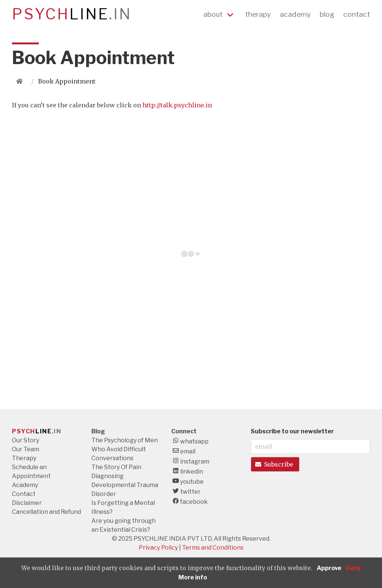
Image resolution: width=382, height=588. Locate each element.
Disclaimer (27, 503)
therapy (258, 14)
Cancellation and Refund (46, 512)
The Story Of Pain (116, 467)
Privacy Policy (158, 548)
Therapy (24, 458)
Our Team (26, 449)
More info (193, 577)
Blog (98, 431)
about (213, 14)
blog (327, 14)
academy (295, 14)
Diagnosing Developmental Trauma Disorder (125, 485)
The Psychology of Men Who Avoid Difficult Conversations (125, 449)
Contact (24, 494)
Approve (329, 568)
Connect (184, 431)
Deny (353, 568)
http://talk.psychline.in (177, 105)
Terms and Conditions (213, 548)
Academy (25, 485)
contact (357, 14)
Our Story (26, 440)
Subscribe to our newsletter (292, 431)
